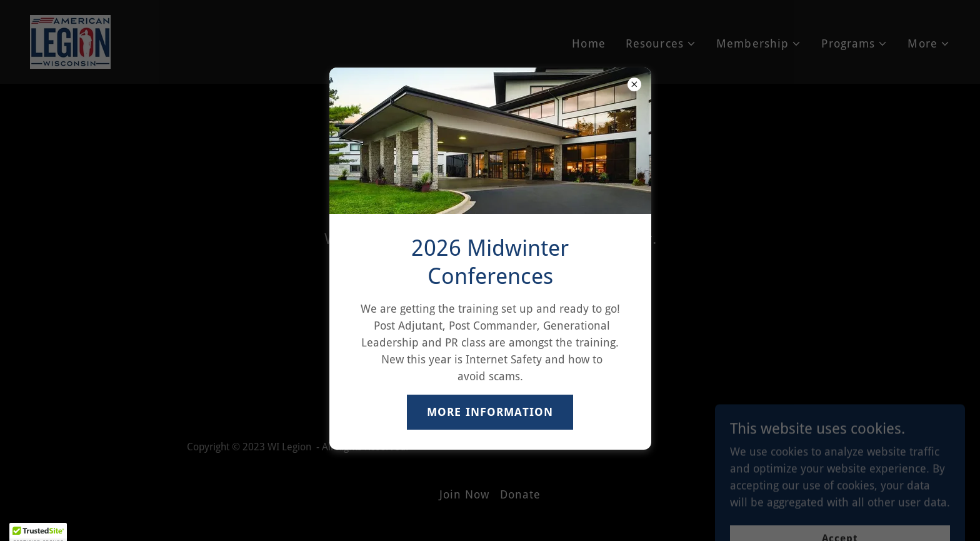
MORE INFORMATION (490, 412)
